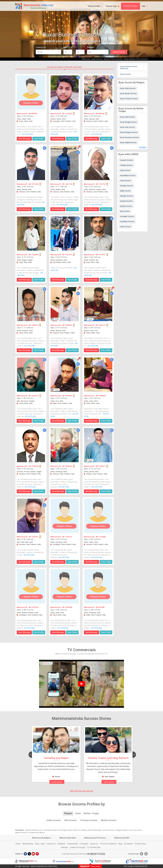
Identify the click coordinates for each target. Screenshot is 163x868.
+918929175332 (96, 854)
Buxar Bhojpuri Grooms (129, 132)
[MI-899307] (31, 92)
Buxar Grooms (126, 74)
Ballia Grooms (125, 191)
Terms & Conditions (108, 844)
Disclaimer (128, 844)
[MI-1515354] (31, 163)
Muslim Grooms (109, 820)
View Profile (39, 139)
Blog (120, 844)
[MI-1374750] (98, 163)
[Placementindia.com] (26, 861)
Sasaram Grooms (127, 160)
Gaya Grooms (125, 170)
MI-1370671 (101, 466)
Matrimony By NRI (123, 838)
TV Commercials (94, 847)
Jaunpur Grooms (126, 206)
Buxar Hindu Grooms (128, 88)
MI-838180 (100, 114)
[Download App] (141, 854)
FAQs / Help (40, 844)
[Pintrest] (37, 854)
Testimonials (73, 844)
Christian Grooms (89, 820)
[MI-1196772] (65, 516)
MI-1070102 (34, 607)
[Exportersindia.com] (137, 861)
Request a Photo (31, 103)
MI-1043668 (67, 607)
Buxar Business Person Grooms (65, 67)
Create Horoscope (77, 847)
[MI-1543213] (31, 375)
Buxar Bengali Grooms (128, 122)
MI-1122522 (67, 114)
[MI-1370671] (98, 445)
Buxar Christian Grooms (129, 99)
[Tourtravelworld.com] (100, 861)
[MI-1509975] (31, 304)
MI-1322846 (34, 255)
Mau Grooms (125, 211)
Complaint (84, 844)
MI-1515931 (101, 255)
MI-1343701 (34, 537)
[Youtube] (33, 854)
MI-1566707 (101, 325)
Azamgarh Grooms (127, 216)
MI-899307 (33, 114)
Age (65, 47)
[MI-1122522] (65, 92)
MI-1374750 (101, 184)
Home (18, 844)
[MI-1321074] (65, 234)
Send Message (24, 139)
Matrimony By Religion (42, 838)
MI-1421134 (67, 184)
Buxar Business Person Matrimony (129, 67)
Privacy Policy (140, 844)
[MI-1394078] (31, 445)
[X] (29, 854)
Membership (28, 844)
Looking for (41, 47)
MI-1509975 (34, 325)
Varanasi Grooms (126, 201)
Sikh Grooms (70, 820)
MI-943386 (100, 607)
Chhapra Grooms (126, 165)
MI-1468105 (67, 325)
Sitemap (64, 847)
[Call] (78, 77)
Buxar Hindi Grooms (128, 117)
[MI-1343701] (31, 516)
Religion (91, 47)
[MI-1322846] (31, 234)
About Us (94, 844)
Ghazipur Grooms (127, 186)
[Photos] (78, 148)
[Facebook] (25, 854)
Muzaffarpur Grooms (128, 175)
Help (145, 6)
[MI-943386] (98, 586)
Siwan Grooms (125, 227)
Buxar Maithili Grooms (128, 142)
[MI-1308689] (98, 375)
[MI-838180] (98, 92)
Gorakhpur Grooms (127, 221)
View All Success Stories (81, 791)
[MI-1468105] (65, 304)
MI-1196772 (67, 537)
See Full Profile (28, 134)
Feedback (61, 844)
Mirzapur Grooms (127, 196)
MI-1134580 (101, 537)
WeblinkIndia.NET (141, 866)
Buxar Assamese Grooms (129, 137)
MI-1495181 (67, 396)
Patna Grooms (125, 181)
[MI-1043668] (65, 586)
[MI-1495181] (65, 375)
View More (143, 147)
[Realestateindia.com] (63, 861)
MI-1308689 (101, 396)
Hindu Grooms (54, 820)
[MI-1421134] (65, 163)
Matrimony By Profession (96, 838)
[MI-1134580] (98, 516)
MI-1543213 (34, 396)
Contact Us (51, 844)
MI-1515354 (34, 184)
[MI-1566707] (98, 304)
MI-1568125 (67, 466)
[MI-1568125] (65, 445)
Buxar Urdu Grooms (127, 127)
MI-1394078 (34, 466)
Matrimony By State (68, 838)
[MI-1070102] (31, 586)
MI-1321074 (67, 255)
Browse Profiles (95, 6)
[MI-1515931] (98, 234)
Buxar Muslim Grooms (128, 93)
